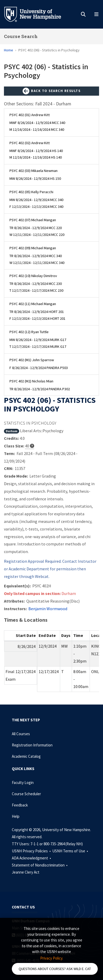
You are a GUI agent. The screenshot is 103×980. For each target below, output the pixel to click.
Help (16, 816)
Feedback (20, 805)
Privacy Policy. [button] (52, 958)
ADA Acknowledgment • (32, 858)
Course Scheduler (26, 794)
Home (9, 50)
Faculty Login (23, 783)
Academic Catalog (26, 756)
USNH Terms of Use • (71, 851)
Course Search (21, 36)
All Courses (21, 734)
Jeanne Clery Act (26, 872)
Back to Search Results (51, 91)
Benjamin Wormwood (48, 609)
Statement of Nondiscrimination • (40, 865)
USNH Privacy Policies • (32, 851)
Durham (12, 431)
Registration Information (32, 745)
